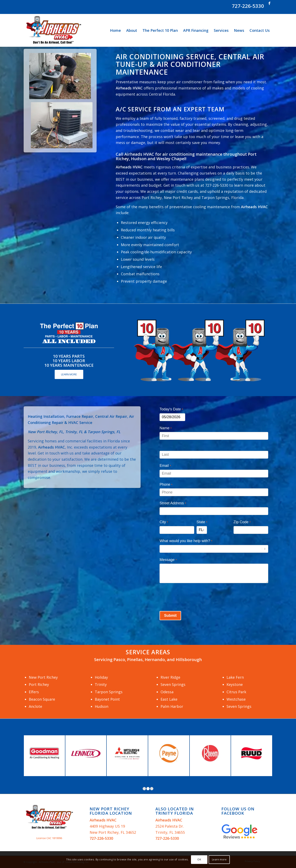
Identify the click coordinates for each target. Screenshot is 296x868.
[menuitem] (115, 30)
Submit (170, 616)
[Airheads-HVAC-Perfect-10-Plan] (199, 350)
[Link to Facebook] (269, 3)
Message (168, 560)
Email (165, 466)
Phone (166, 484)
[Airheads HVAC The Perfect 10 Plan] (69, 333)
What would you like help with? (186, 541)
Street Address (173, 503)
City (164, 522)
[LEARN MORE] (69, 374)
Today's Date (171, 409)
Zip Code (242, 522)
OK (199, 859)
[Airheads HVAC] (53, 30)
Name (165, 428)
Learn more (219, 859)
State (202, 522)
